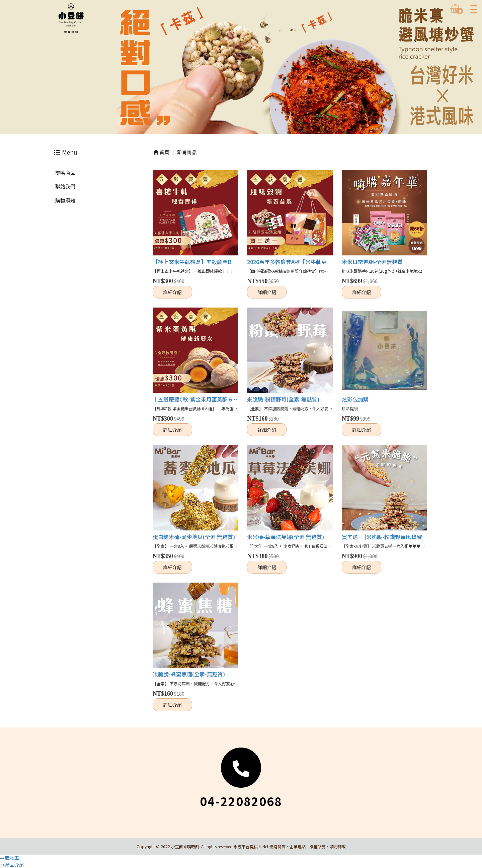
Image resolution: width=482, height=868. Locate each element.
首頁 (161, 152)
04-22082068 (241, 801)
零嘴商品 (65, 172)
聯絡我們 (65, 186)
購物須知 (65, 200)
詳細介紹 (172, 292)
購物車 (10, 858)
